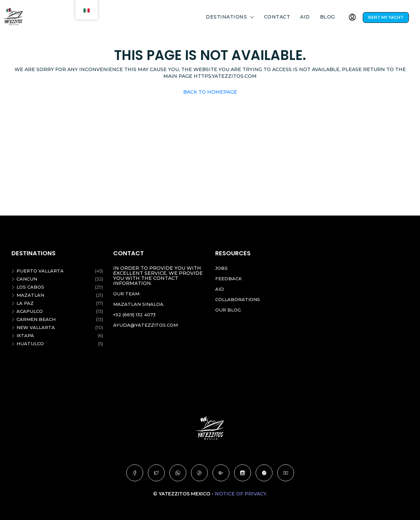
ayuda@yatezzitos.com (147, 325)
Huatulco (31, 344)
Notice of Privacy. (241, 494)
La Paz (25, 303)
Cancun (27, 279)
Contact (277, 17)
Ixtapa (26, 335)
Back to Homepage (210, 92)
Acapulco (30, 311)
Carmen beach (37, 319)
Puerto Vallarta (41, 271)
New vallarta (37, 327)
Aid (305, 17)
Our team (127, 294)
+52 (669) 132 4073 (136, 315)
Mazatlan (31, 295)
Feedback (229, 279)
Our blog (229, 310)
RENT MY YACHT (386, 17)
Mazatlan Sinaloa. (140, 304)
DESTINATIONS (226, 17)
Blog (328, 17)
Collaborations (239, 299)
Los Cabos (31, 287)
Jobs (222, 268)
